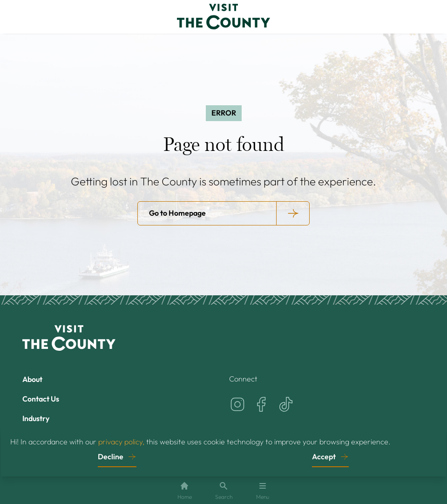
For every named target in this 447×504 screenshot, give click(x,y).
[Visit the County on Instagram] (237, 404)
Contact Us (41, 399)
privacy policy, (121, 441)
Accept (324, 456)
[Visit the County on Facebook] (262, 404)
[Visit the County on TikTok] (286, 404)
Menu (263, 491)
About (32, 379)
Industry (36, 418)
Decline (111, 456)
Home (185, 491)
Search (224, 491)
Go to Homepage (177, 213)
